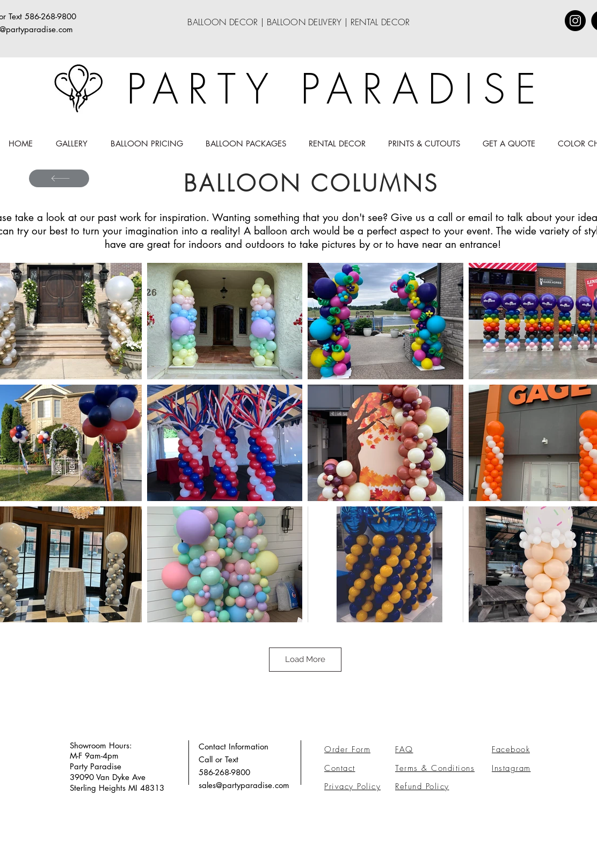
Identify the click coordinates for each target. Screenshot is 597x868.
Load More (305, 659)
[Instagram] (575, 21)
